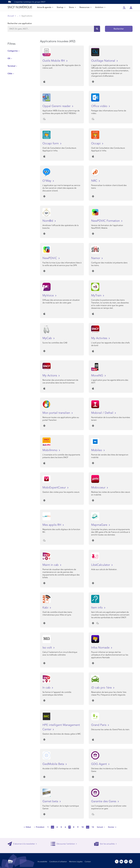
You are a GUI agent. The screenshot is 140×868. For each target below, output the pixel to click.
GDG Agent (99, 764)
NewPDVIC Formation (106, 221)
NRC (95, 181)
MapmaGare (100, 525)
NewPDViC (50, 258)
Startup (61, 7)
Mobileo (97, 450)
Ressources (85, 7)
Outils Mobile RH (54, 61)
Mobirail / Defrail (103, 413)
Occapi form (51, 143)
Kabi (46, 608)
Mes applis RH (52, 525)
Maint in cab (51, 565)
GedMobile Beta (54, 764)
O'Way (47, 181)
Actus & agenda (45, 7)
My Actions (50, 375)
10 (83, 827)
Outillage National (104, 61)
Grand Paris (99, 725)
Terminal (11, 66)
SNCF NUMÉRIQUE (20, 7)
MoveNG (98, 375)
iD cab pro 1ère (102, 688)
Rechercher (119, 29)
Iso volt (48, 648)
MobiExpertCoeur (55, 488)
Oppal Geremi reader (57, 106)
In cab (47, 688)
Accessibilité (42, 862)
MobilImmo (50, 450)
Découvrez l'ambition (64, 844)
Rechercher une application (20, 23)
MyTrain (97, 295)
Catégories (13, 51)
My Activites (100, 338)
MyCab (48, 338)
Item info (97, 608)
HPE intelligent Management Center (61, 727)
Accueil (11, 16)
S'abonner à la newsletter (22, 844)
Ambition (100, 7)
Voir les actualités (105, 844)
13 (93, 827)
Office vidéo (100, 106)
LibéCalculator (101, 565)
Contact (88, 862)
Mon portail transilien (57, 413)
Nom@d (48, 221)
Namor (96, 258)
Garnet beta (51, 801)
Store (72, 7)
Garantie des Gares (104, 801)
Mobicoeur (99, 488)
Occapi (96, 143)
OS (9, 58)
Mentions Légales (76, 862)
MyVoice (49, 295)
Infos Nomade (101, 648)
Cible (10, 74)
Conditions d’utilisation (58, 862)
